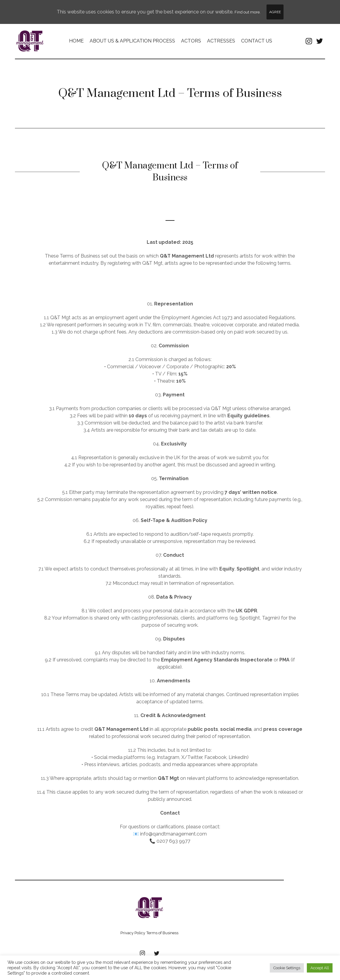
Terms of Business (162, 933)
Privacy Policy (133, 933)
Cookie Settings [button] (287, 968)
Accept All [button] (320, 968)
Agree (275, 12)
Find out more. (248, 12)
